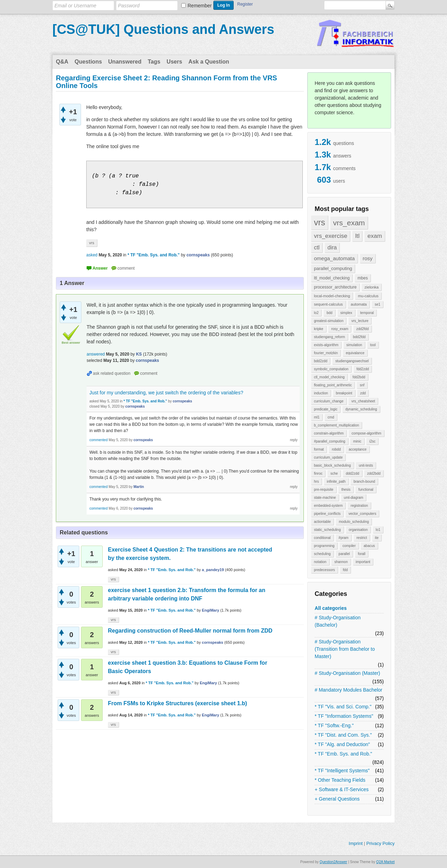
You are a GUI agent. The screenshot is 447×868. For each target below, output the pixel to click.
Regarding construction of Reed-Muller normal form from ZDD (190, 631)
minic (357, 441)
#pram (344, 538)
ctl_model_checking (329, 377)
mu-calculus (368, 296)
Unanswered (125, 62)
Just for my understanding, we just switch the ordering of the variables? (166, 393)
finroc (318, 473)
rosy (368, 258)
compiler (349, 546)
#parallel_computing (330, 441)
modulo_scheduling (354, 522)
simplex (346, 313)
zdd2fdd (362, 329)
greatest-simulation (329, 321)
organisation (358, 530)
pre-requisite (324, 490)
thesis (346, 490)
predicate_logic (326, 409)
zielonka (372, 287)
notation (320, 562)
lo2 (316, 313)
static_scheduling (327, 530)
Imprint (356, 843)
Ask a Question (209, 62)
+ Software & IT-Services (342, 789)
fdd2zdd (363, 369)
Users (174, 62)
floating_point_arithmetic (333, 385)
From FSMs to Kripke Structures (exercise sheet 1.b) (177, 703)
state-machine (325, 498)
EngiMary (211, 610)
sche (334, 473)
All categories (331, 608)
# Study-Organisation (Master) (347, 673)
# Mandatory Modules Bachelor (349, 690)
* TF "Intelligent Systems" (342, 771)
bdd (329, 313)
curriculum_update (328, 457)
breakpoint (344, 393)
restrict (362, 538)
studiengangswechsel (352, 361)
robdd (336, 449)
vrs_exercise (331, 236)
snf (362, 385)
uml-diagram (354, 498)
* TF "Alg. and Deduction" (342, 744)
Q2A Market (385, 862)
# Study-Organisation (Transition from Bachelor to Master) (345, 649)
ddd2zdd (352, 473)
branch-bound (364, 482)
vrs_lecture (360, 321)
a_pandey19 (213, 570)
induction (321, 393)
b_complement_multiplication (336, 425)
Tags (154, 62)
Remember (200, 6)
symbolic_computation (331, 369)
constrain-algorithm (329, 433)
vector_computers (362, 514)
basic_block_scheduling (332, 465)
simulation (354, 345)
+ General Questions (337, 799)
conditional (322, 538)
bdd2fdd (359, 337)
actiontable (322, 522)
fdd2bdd (359, 377)
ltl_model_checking (332, 278)
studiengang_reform (329, 337)
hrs (316, 482)
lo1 (378, 530)
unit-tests (366, 465)
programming (324, 546)
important (363, 562)
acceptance (357, 449)
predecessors (324, 570)
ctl (317, 247)
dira (332, 247)
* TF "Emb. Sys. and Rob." (343, 754)
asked (92, 255)
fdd (345, 570)
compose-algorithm (367, 433)
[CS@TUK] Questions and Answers (163, 29)
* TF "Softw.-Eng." (334, 725)
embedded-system (328, 506)
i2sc (372, 441)
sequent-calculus (328, 304)
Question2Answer (333, 862)
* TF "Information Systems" (344, 716)
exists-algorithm (326, 345)
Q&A (62, 62)
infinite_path (336, 482)
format (319, 449)
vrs (320, 222)
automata (359, 304)
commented (98, 440)
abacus (369, 546)
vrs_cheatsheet (363, 401)
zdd (363, 393)
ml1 (317, 417)
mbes (363, 278)
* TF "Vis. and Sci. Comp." (343, 707)
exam (375, 236)
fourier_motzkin (326, 353)
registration (359, 506)
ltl (357, 236)
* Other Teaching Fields (340, 780)
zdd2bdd (374, 473)
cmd (331, 417)
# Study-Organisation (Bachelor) (338, 621)
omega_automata (334, 258)
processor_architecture (335, 287)
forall (362, 554)
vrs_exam (349, 223)
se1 (378, 304)
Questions (88, 62)
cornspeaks (212, 642)
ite (377, 538)
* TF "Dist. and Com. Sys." (343, 735)
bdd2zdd (321, 361)
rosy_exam (340, 329)
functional (366, 490)
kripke (319, 329)
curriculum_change (329, 401)
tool (373, 345)
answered (96, 354)
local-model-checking (332, 296)
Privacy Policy (380, 843)
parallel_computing (333, 268)
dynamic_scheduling (361, 409)
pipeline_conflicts (327, 514)
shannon (341, 562)
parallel (344, 554)
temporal (367, 313)
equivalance (355, 353)
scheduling (322, 554)
